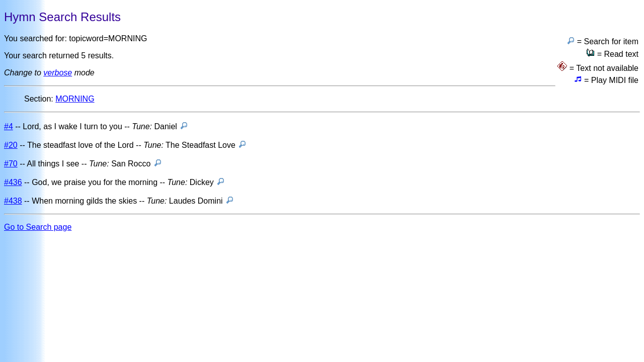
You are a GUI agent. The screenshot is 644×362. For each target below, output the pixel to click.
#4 (9, 126)
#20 (11, 145)
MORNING (75, 99)
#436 (13, 182)
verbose (58, 73)
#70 (11, 164)
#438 (13, 201)
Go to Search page (38, 227)
